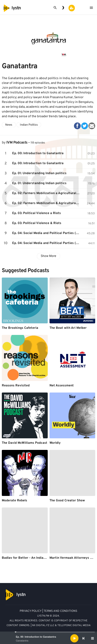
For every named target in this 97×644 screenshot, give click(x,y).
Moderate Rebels (14, 501)
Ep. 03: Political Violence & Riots (37, 223)
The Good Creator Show (67, 501)
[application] (48, 638)
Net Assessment (62, 386)
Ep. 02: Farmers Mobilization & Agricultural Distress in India (47, 203)
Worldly (55, 443)
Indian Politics (29, 125)
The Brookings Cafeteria (20, 328)
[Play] (74, 638)
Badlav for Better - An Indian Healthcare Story (37, 558)
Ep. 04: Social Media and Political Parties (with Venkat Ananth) (47, 233)
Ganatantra (22, 641)
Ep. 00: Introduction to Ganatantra (36, 637)
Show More (48, 256)
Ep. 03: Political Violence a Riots (37, 213)
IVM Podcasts (17, 143)
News (9, 125)
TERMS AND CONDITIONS (60, 611)
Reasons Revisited (16, 386)
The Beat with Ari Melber (68, 328)
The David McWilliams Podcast (25, 443)
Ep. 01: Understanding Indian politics (39, 173)
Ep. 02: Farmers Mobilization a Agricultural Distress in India (47, 193)
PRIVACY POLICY (31, 611)
